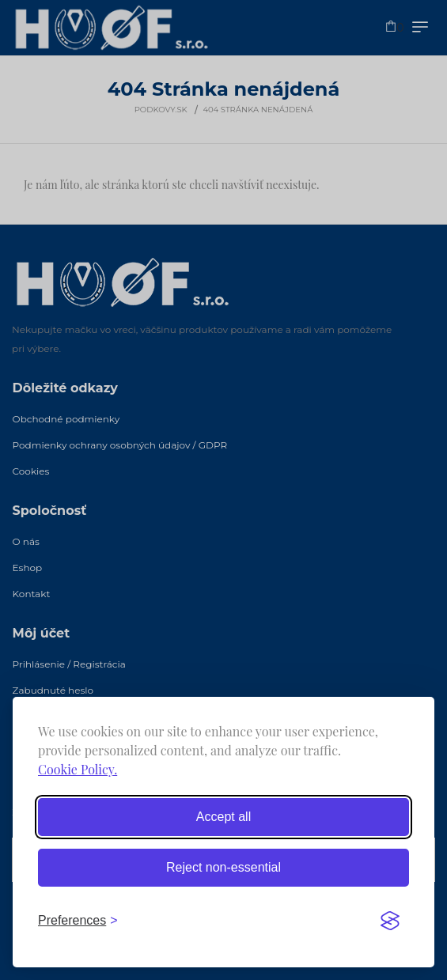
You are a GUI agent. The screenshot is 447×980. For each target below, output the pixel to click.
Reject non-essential (223, 867)
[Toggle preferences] (78, 921)
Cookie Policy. (78, 769)
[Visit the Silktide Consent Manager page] (390, 921)
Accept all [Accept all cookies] (223, 817)
